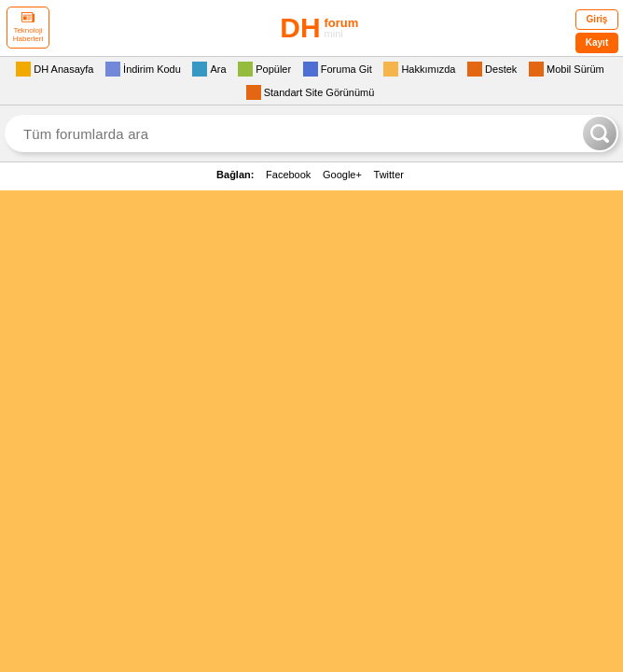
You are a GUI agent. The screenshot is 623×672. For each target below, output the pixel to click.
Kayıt (597, 42)
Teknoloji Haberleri (28, 28)
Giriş (597, 19)
